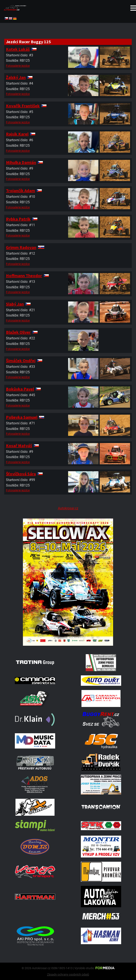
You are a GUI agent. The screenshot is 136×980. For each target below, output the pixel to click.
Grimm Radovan (21, 247)
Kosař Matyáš (19, 445)
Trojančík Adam (20, 190)
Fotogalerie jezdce (18, 66)
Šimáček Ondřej (21, 360)
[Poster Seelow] (68, 645)
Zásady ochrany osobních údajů (68, 974)
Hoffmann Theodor (24, 275)
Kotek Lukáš (18, 49)
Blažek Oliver (18, 332)
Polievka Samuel (22, 417)
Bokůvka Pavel (20, 389)
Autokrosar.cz (68, 508)
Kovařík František (23, 106)
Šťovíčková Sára (21, 474)
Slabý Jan (15, 304)
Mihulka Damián (21, 162)
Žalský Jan (16, 77)
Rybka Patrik (18, 219)
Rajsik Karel (17, 134)
